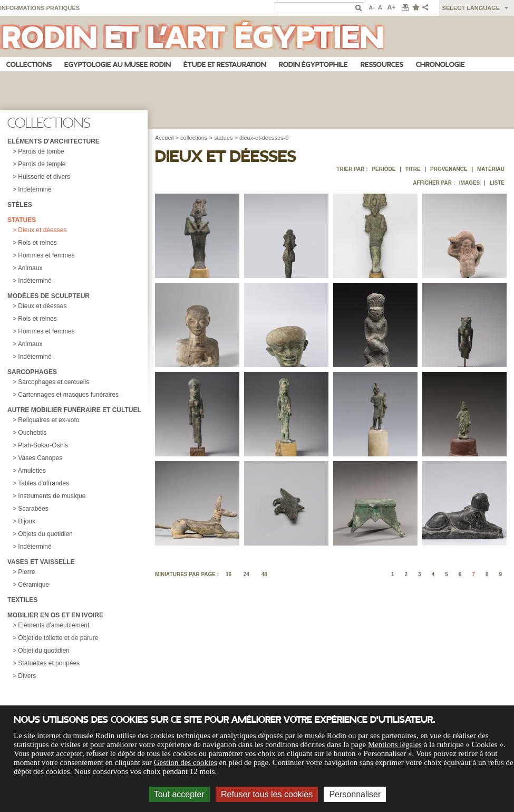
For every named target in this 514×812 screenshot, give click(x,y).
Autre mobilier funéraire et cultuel (74, 410)
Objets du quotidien (45, 534)
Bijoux (27, 521)
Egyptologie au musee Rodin (118, 65)
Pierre (26, 572)
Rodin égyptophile (313, 65)
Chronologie (440, 65)
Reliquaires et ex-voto (49, 420)
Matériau (491, 169)
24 (246, 574)
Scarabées (33, 509)
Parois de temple (42, 164)
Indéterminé (35, 189)
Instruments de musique (52, 496)
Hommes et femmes (46, 255)
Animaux (30, 268)
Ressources (382, 65)
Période (384, 169)
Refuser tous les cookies (267, 794)
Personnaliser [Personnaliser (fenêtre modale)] (355, 794)
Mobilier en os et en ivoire (55, 615)
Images (469, 183)
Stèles (20, 205)
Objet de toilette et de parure (58, 638)
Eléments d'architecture (54, 141)
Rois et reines (37, 243)
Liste (497, 183)
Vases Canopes (40, 458)
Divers (27, 676)
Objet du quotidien (43, 651)
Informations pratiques (40, 8)
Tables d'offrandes (43, 483)
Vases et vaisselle (41, 562)
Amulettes (32, 471)
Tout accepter (179, 794)
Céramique (33, 585)
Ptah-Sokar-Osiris (43, 445)
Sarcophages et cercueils (54, 382)
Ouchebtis (32, 433)
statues (223, 138)
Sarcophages (32, 372)
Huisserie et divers (44, 177)
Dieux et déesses (42, 230)
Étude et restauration (225, 65)
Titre (413, 169)
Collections (29, 65)
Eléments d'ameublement (54, 625)
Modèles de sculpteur (49, 296)
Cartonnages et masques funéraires (68, 395)
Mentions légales (395, 744)
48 (264, 574)
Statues (22, 220)
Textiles (22, 600)
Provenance (449, 169)
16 (229, 574)
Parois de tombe (41, 151)
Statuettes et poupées (49, 663)
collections (194, 138)
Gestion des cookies (186, 762)
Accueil (164, 138)
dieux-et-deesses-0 (264, 138)
